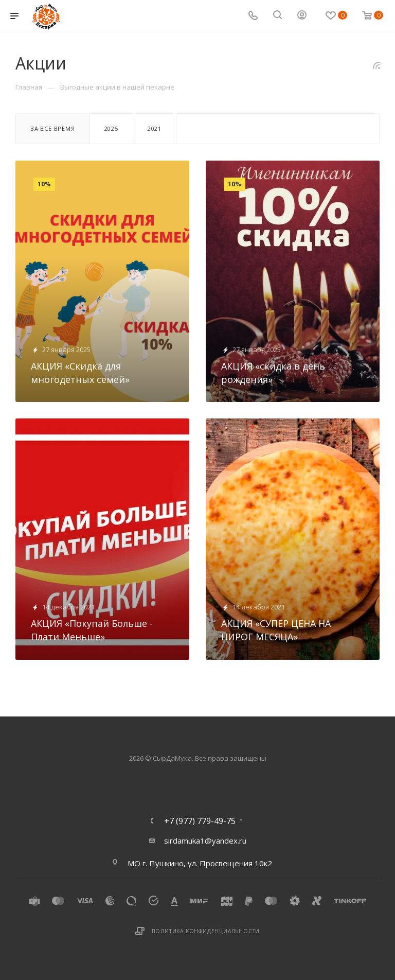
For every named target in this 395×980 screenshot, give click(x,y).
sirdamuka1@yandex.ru (205, 841)
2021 (155, 128)
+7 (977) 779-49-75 (200, 821)
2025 (111, 128)
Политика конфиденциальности (206, 931)
